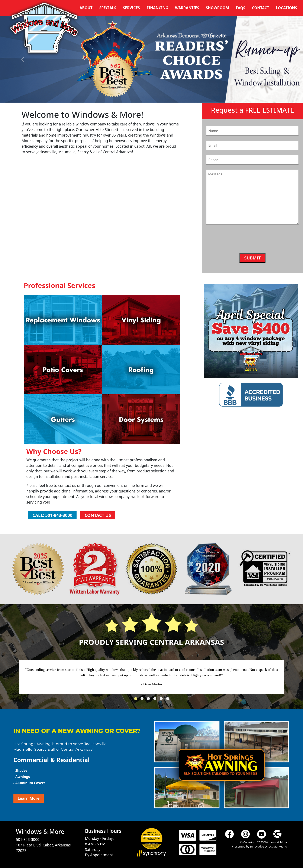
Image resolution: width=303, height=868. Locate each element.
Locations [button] (286, 8)
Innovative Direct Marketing (268, 846)
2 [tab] (143, 700)
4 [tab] (156, 700)
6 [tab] (169, 700)
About (86, 8)
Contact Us (98, 515)
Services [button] (131, 8)
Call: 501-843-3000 (52, 515)
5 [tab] (162, 700)
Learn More (29, 798)
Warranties (187, 8)
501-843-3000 (28, 839)
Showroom (217, 8)
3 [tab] (149, 700)
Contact (261, 8)
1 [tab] (137, 700)
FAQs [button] (241, 8)
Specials (108, 8)
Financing (157, 8)
